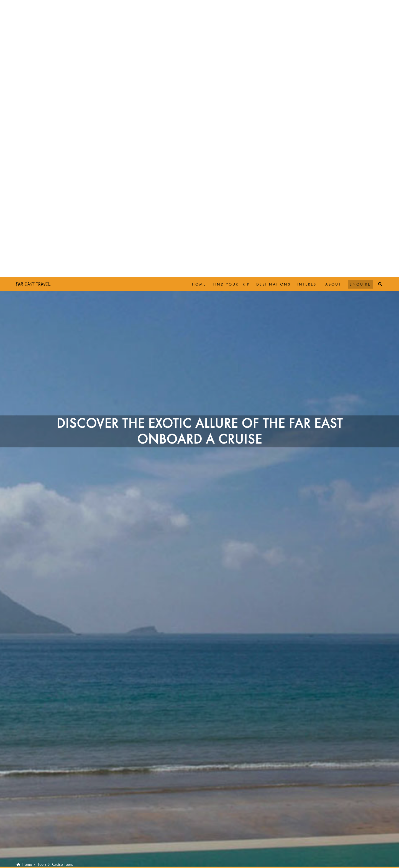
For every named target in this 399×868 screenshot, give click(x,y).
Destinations (273, 7)
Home (199, 7)
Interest (308, 7)
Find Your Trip (231, 7)
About (333, 7)
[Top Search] (381, 7)
